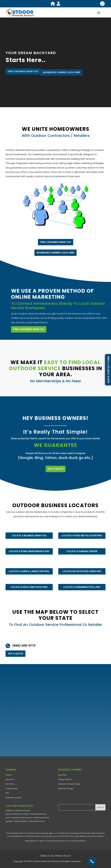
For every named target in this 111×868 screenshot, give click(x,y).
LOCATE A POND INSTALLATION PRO (82, 536)
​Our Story (10, 784)
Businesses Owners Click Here (61, 72)
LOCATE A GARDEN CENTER (82, 551)
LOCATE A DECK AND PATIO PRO (29, 587)
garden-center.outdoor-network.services (25, 821)
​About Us (10, 779)
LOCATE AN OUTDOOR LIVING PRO (82, 571)
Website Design (66, 789)
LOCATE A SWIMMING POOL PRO (82, 587)
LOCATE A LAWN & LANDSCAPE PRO (29, 571)
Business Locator (14, 798)
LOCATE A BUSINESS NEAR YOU (29, 536)
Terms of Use (66, 841)
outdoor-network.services (18, 811)
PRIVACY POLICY (63, 856)
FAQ (7, 793)
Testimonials (11, 789)
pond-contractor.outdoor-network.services (26, 814)
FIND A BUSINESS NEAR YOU (23, 71)
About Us (43, 841)
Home (8, 775)
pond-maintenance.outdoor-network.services (27, 818)
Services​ (62, 775)
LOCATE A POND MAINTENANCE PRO (29, 551)
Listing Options (65, 779)
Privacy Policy (52, 841)
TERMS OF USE (47, 856)
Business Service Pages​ (70, 784)
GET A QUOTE (56, 469)
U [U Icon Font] (102, 4)
